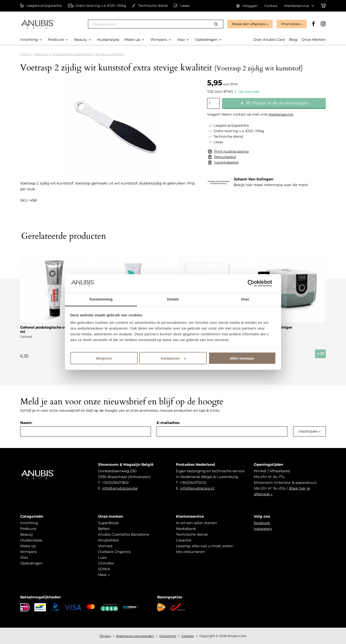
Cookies (188, 636)
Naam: (26, 423)
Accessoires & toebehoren (72, 54)
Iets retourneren (190, 552)
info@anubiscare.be (120, 488)
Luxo (102, 557)
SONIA (104, 569)
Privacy (105, 636)
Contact (271, 6)
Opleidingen (31, 563)
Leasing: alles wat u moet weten (205, 546)
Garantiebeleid (226, 162)
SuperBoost (108, 523)
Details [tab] (173, 299)
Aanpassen (173, 358)
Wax (24, 557)
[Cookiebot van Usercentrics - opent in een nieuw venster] (255, 283)
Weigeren (104, 358)
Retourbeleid (225, 157)
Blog (293, 40)
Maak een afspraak (249, 24)
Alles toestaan (242, 358)
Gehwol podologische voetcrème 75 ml (54, 329)
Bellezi (104, 529)
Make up (28, 546)
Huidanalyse (31, 540)
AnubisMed (108, 540)
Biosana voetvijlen (110, 54)
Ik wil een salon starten (196, 523)
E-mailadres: (168, 423)
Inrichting (29, 523)
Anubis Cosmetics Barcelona (124, 534)
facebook (262, 523)
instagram (263, 529)
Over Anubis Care (269, 40)
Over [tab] (245, 299)
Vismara (105, 546)
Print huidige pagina (231, 151)
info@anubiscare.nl (197, 488)
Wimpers (28, 552)
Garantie (184, 540)
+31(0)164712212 (193, 482)
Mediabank (186, 529)
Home (25, 54)
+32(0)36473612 (115, 482)
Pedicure (41, 54)
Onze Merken (314, 40)
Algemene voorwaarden (135, 636)
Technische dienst (192, 534)
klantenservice (281, 114)
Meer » (104, 575)
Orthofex (106, 563)
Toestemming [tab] (101, 299)
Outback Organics (114, 552)
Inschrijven (308, 431)
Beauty (27, 534)
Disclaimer (168, 636)
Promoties (290, 24)
